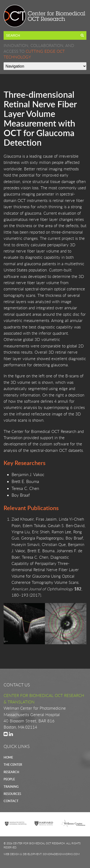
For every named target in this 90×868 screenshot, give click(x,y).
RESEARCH (11, 772)
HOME (8, 757)
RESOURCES (12, 794)
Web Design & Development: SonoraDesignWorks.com (42, 854)
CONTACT (11, 801)
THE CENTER (13, 765)
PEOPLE (9, 779)
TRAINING (11, 787)
